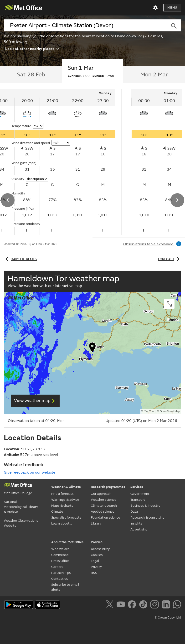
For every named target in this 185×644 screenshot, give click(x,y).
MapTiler (149, 411)
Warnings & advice (65, 500)
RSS (94, 573)
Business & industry (145, 506)
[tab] (31, 74)
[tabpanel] (152, 162)
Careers (57, 567)
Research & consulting (147, 518)
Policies (97, 542)
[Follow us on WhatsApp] (177, 605)
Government (140, 494)
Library (96, 523)
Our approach (101, 494)
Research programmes (108, 487)
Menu (172, 7)
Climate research (104, 506)
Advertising (139, 529)
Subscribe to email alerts (65, 587)
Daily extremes (20, 259)
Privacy (96, 567)
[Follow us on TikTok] (144, 605)
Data (134, 512)
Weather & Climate (66, 487)
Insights (136, 523)
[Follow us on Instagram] (155, 605)
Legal (95, 561)
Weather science (104, 500)
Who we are (60, 549)
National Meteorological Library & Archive (21, 507)
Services (137, 487)
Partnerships (61, 573)
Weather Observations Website (21, 523)
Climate (57, 512)
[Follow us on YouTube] (122, 605)
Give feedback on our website (30, 472)
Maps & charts (62, 506)
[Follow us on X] (110, 605)
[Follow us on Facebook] (133, 605)
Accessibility (100, 549)
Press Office (60, 561)
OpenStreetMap (170, 411)
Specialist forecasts (66, 518)
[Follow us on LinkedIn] (167, 605)
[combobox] (85, 25)
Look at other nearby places (32, 48)
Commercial (60, 555)
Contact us (60, 579)
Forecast (170, 259)
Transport (138, 500)
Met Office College (18, 493)
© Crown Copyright (168, 618)
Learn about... (62, 523)
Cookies (97, 555)
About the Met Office (67, 542)
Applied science (103, 512)
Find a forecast (62, 494)
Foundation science (105, 518)
